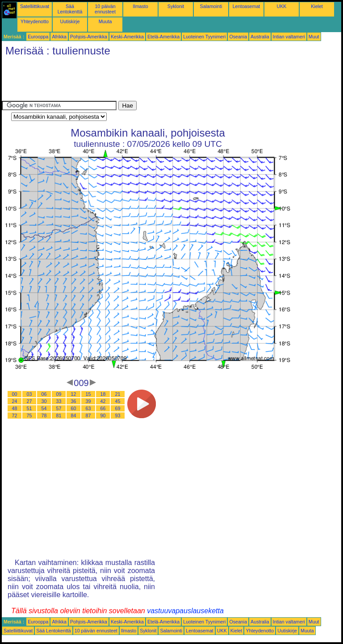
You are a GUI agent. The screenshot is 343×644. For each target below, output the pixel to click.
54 (44, 408)
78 (44, 415)
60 (74, 408)
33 (59, 401)
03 (29, 394)
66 (103, 408)
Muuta (105, 21)
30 (44, 401)
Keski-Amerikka (127, 37)
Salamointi (211, 6)
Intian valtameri (289, 37)
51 (29, 408)
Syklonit (176, 6)
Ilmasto (140, 6)
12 (74, 394)
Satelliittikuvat (35, 6)
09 (59, 394)
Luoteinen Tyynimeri (204, 37)
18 (103, 394)
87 (88, 415)
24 (15, 401)
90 (103, 415)
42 (103, 401)
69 (118, 408)
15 (88, 394)
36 (74, 401)
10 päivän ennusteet (105, 9)
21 (118, 394)
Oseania (238, 37)
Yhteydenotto (35, 21)
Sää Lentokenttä (70, 9)
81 (59, 415)
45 (118, 401)
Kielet (317, 6)
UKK (282, 6)
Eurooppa (38, 37)
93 (118, 415)
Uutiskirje (70, 21)
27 (29, 401)
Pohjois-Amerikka (89, 37)
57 (59, 408)
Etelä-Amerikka (163, 37)
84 (74, 415)
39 (88, 401)
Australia (260, 37)
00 (15, 394)
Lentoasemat (247, 6)
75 (29, 415)
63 (88, 408)
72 (15, 415)
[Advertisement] (164, 81)
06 (44, 394)
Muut (314, 37)
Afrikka (59, 37)
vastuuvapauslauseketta (185, 611)
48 (15, 408)
